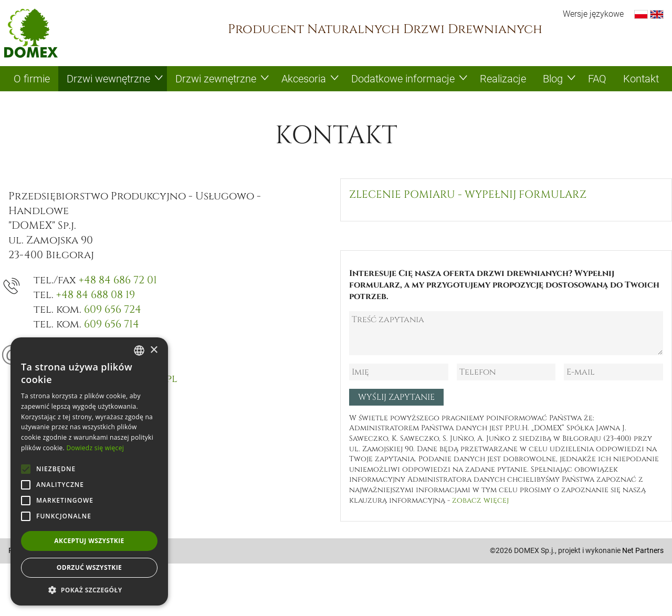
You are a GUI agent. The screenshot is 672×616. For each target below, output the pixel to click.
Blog (553, 79)
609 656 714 (112, 324)
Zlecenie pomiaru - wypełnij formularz (468, 194)
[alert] (89, 471)
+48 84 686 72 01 (118, 280)
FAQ (597, 79)
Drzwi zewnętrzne (216, 79)
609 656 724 (113, 309)
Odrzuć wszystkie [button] (89, 567)
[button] (89, 590)
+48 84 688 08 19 (96, 295)
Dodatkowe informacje (403, 79)
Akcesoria (304, 79)
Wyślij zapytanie (396, 397)
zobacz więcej (480, 500)
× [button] (154, 350)
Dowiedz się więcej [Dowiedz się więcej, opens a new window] (95, 448)
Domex (31, 33)
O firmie (32, 79)
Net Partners (643, 550)
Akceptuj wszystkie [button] (89, 541)
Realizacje (503, 79)
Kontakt (641, 79)
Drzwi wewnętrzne (108, 79)
